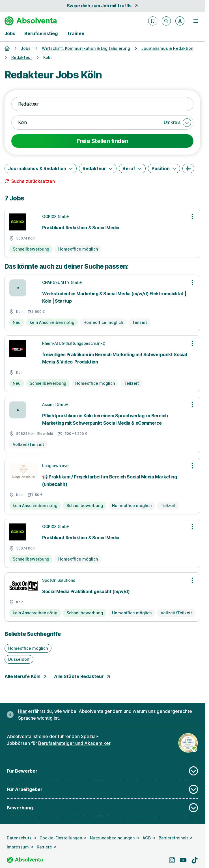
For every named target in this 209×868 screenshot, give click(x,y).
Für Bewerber (102, 771)
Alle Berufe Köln (26, 676)
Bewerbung (102, 808)
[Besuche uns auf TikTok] (195, 860)
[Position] (164, 168)
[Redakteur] (98, 168)
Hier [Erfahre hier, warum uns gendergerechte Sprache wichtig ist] (22, 711)
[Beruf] (132, 168)
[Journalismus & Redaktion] (41, 168)
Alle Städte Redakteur (82, 676)
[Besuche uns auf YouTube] (183, 860)
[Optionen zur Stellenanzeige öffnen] (192, 217)
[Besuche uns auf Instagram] (172, 860)
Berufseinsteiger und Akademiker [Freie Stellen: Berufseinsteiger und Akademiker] (74, 743)
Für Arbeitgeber (102, 789)
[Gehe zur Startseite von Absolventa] (31, 21)
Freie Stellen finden (103, 141)
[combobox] (102, 104)
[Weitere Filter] (188, 168)
